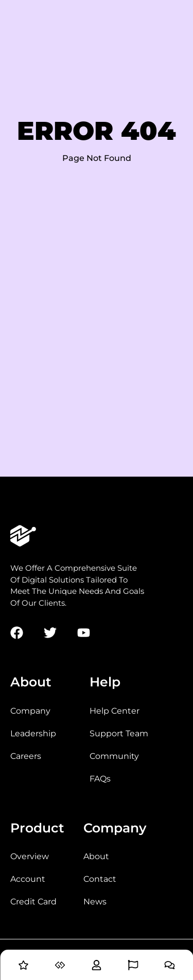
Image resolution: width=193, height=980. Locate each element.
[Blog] (133, 967)
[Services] (60, 967)
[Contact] (170, 967)
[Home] (23, 967)
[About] (97, 967)
